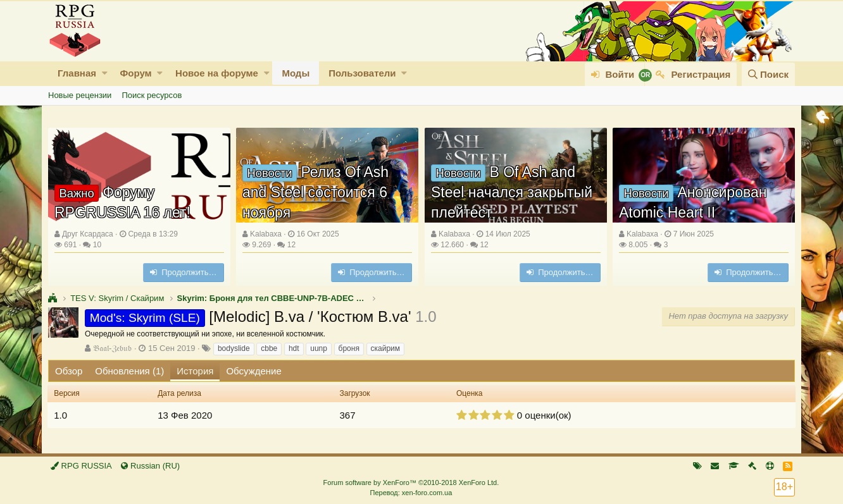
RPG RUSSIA (81, 466)
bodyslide (234, 348)
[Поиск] (768, 74)
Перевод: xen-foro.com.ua (411, 493)
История (195, 371)
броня (349, 348)
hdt (294, 348)
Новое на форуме (217, 73)
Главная (77, 73)
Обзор (69, 371)
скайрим (386, 348)
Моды (296, 73)
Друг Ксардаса (88, 234)
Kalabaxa (266, 234)
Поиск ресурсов (152, 95)
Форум (135, 73)
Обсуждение (253, 371)
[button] (105, 73)
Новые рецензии (80, 95)
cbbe (269, 348)
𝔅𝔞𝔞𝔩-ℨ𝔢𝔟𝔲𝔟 (112, 348)
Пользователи (362, 73)
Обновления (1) (129, 371)
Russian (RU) (150, 466)
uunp (319, 348)
